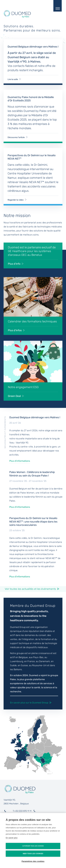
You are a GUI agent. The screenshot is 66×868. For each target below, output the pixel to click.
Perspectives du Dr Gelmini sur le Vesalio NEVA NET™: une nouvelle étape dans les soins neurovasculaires (33, 522)
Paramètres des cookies (33, 861)
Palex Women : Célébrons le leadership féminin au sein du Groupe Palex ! (32, 474)
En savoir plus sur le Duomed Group (29, 703)
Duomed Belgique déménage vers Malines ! (35, 417)
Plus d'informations (20, 461)
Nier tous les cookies (33, 854)
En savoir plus (12, 838)
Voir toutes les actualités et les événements (30, 589)
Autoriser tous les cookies (33, 846)
